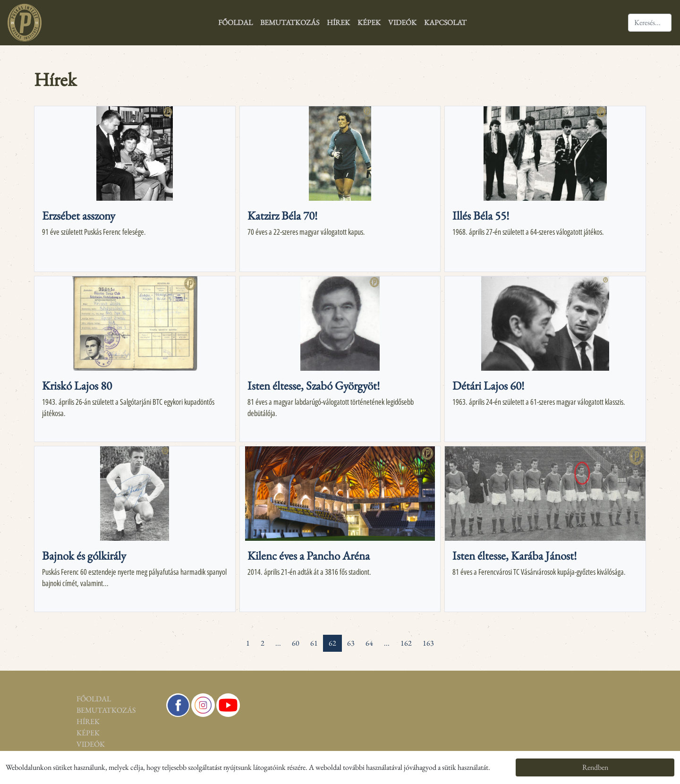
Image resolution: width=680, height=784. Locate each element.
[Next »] (445, 638)
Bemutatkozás (290, 22)
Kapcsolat (445, 22)
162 (406, 643)
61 (314, 643)
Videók (402, 22)
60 (296, 643)
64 (369, 643)
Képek (369, 22)
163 (428, 643)
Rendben (595, 767)
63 (351, 643)
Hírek (338, 22)
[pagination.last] (456, 638)
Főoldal (235, 22)
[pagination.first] (224, 638)
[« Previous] (235, 638)
